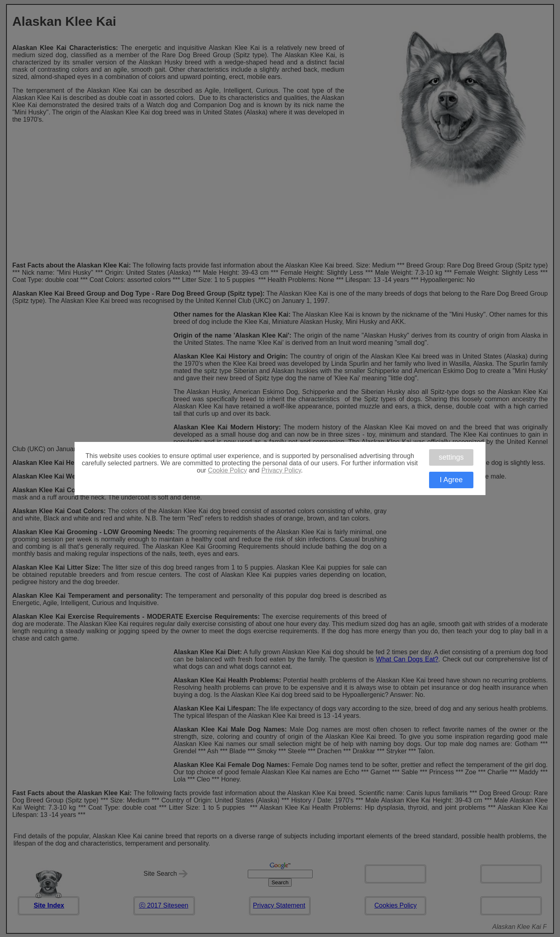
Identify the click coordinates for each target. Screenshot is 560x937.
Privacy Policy (281, 470)
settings (451, 457)
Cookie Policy (227, 470)
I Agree (451, 480)
